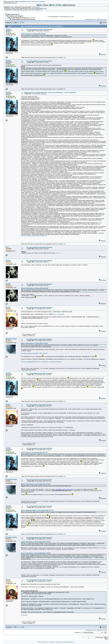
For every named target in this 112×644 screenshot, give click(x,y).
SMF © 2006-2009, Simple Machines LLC (63, 642)
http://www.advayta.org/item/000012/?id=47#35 (34, 236)
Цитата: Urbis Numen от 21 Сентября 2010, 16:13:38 (36, 484)
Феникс (8, 307)
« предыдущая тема (90, 19)
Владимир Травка (11, 339)
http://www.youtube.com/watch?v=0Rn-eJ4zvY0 (34, 353)
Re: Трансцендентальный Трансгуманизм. (39, 30)
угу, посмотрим (59, 314)
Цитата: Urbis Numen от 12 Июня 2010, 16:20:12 (34, 343)
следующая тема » (101, 19)
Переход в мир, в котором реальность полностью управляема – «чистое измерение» (50, 92)
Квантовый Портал (14, 14)
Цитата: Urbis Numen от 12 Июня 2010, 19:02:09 (34, 288)
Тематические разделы (16, 16)
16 (21, 23)
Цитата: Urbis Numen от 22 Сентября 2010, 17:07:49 (36, 542)
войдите (29, 2)
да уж (46, 318)
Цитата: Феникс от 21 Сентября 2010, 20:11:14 (34, 453)
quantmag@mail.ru (37, 10)
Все (23, 23)
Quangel (32, 18)
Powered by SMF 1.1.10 (44, 642)
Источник (24, 615)
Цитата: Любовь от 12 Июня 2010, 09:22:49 (33, 34)
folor (7, 247)
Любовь (8, 260)
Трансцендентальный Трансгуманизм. (24, 19)
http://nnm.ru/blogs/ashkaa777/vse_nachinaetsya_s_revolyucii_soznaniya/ (41, 362)
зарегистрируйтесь (40, 2)
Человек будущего (16, 18)
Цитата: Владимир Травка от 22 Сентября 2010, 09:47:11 (37, 510)
